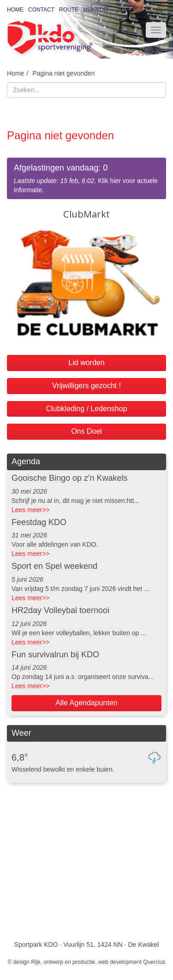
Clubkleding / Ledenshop (86, 409)
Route (69, 10)
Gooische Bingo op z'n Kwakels (70, 478)
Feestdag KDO (39, 522)
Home (15, 10)
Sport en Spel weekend (54, 566)
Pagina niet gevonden (63, 73)
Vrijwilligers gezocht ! (86, 386)
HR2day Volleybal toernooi (60, 610)
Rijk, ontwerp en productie (63, 962)
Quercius (154, 962)
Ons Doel (86, 431)
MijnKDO (95, 10)
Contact (41, 10)
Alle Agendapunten (86, 703)
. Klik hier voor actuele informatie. (86, 178)
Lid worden (86, 363)
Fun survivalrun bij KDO (55, 655)
